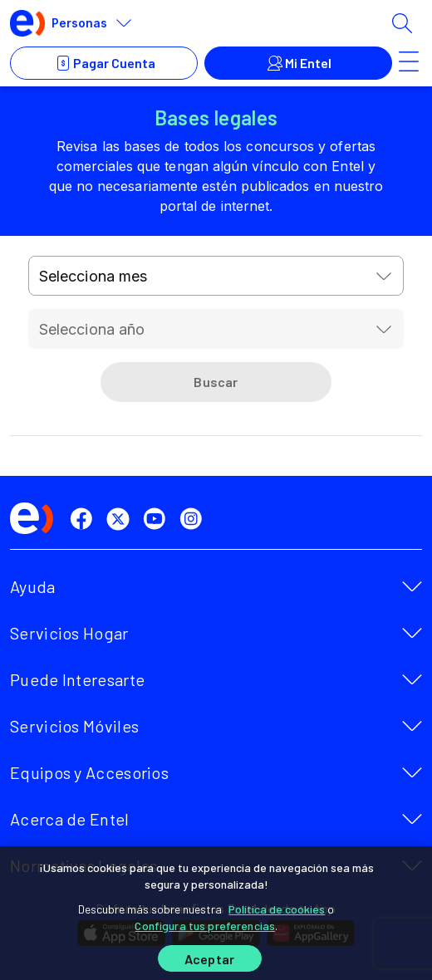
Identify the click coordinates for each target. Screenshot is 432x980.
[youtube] (158, 519)
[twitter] (121, 519)
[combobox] (216, 276)
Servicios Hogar (69, 633)
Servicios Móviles (74, 726)
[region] (216, 913)
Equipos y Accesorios (89, 772)
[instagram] (194, 519)
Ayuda (33, 586)
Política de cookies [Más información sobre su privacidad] (277, 909)
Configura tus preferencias (205, 926)
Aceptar (209, 959)
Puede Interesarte (77, 679)
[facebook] (85, 519)
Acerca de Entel (70, 819)
